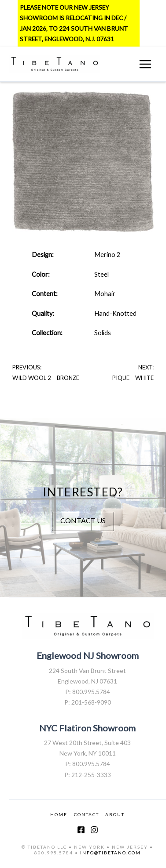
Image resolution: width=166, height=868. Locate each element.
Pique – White (133, 378)
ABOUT (115, 814)
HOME (59, 814)
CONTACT (87, 814)
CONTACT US (83, 520)
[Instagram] (94, 830)
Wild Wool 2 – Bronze (46, 378)
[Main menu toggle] (145, 64)
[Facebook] (81, 830)
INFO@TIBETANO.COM (111, 853)
